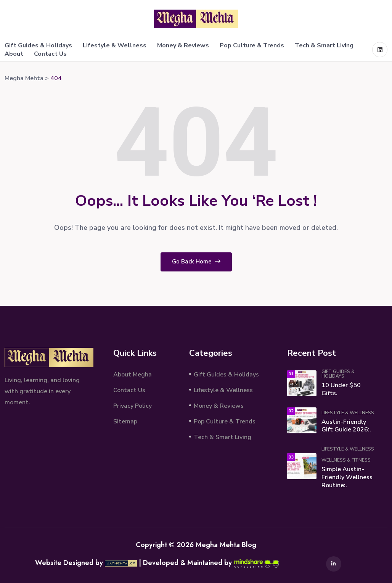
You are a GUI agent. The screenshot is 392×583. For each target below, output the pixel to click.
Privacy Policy (133, 406)
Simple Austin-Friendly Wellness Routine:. (347, 477)
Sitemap (125, 422)
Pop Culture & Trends (252, 45)
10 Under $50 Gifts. (341, 389)
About (14, 54)
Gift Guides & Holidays (38, 45)
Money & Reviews (183, 45)
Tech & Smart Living (324, 45)
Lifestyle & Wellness (115, 45)
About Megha (133, 375)
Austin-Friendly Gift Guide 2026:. (346, 426)
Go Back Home (196, 262)
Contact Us (50, 54)
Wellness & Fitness (346, 460)
